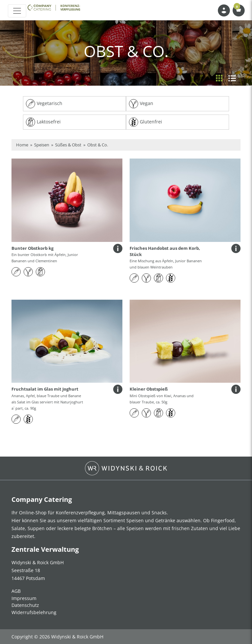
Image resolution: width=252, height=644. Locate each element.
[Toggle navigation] (17, 11)
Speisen (42, 145)
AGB (16, 591)
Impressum (24, 598)
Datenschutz (25, 605)
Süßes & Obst (68, 145)
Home (22, 145)
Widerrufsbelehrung (34, 612)
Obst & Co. (98, 145)
